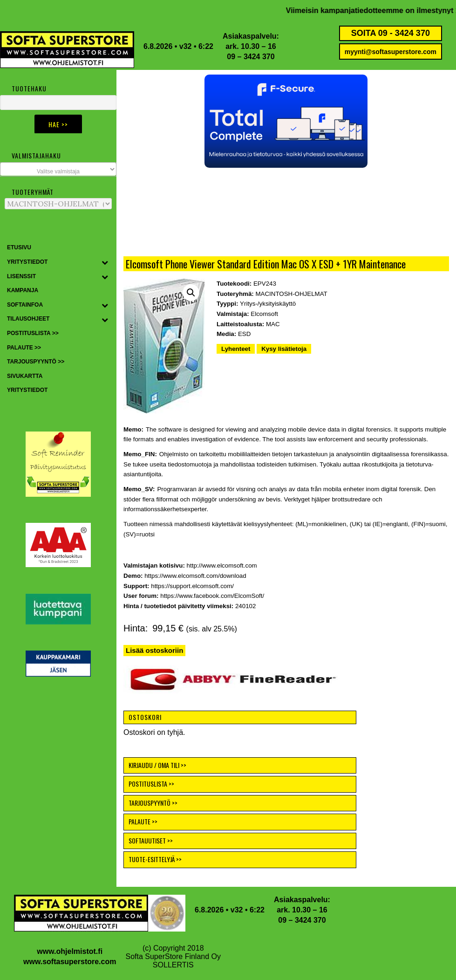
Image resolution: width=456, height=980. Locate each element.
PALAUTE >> (143, 821)
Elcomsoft (264, 314)
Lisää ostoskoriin (154, 650)
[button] (286, 121)
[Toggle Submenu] (105, 262)
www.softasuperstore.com (70, 962)
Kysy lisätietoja (284, 349)
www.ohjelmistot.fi (70, 951)
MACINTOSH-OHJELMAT (291, 294)
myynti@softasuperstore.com (391, 52)
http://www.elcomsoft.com (222, 565)
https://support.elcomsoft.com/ (192, 586)
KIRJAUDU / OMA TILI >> (157, 765)
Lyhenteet (236, 349)
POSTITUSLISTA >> (151, 784)
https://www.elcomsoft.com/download (195, 576)
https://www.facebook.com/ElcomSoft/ (212, 596)
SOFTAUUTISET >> (151, 840)
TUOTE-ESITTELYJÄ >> (155, 859)
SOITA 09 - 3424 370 (391, 33)
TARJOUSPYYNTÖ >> (153, 803)
